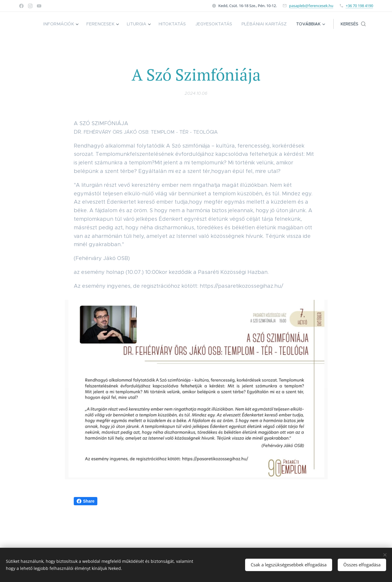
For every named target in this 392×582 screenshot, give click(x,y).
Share (86, 501)
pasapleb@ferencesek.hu (311, 6)
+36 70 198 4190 (359, 6)
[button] (353, 24)
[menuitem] (69, 24)
